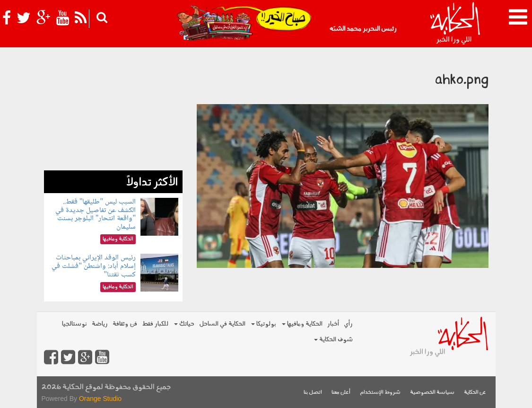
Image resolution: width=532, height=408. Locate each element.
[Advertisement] (113, 111)
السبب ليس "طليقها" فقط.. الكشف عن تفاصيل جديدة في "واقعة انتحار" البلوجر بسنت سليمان (96, 214)
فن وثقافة (125, 324)
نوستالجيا (74, 324)
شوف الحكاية (333, 340)
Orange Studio (100, 399)
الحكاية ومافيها (302, 324)
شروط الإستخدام (380, 393)
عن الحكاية (475, 393)
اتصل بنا (313, 393)
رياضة (100, 324)
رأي (348, 324)
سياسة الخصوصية (432, 393)
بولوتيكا (264, 324)
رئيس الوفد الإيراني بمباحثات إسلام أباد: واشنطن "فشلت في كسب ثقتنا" (94, 266)
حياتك (184, 324)
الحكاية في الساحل (222, 324)
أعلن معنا (341, 393)
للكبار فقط (155, 324)
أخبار (333, 324)
